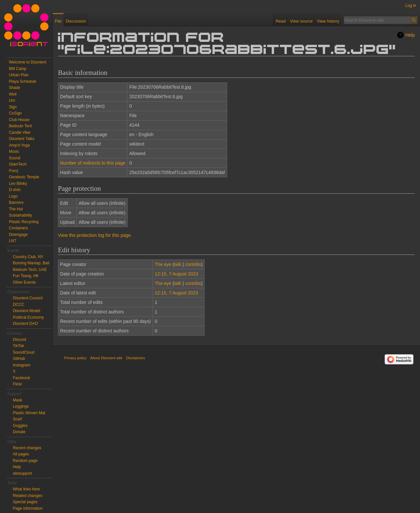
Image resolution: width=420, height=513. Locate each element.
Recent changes (27, 448)
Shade (15, 88)
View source (301, 21)
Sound (15, 158)
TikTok (18, 346)
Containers (18, 228)
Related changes (27, 496)
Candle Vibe (19, 133)
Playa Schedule (22, 81)
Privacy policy (75, 358)
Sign (13, 107)
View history (328, 21)
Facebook (21, 378)
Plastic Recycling (24, 222)
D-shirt (15, 190)
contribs (193, 264)
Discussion (76, 21)
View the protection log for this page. (95, 235)
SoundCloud (24, 352)
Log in (411, 6)
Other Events (24, 282)
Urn (12, 100)
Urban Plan (19, 75)
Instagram (21, 365)
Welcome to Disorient (27, 62)
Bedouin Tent (20, 126)
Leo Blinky (18, 184)
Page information (28, 508)
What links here (26, 489)
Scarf (17, 419)
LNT (13, 241)
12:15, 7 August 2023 (176, 274)
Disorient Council (28, 298)
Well (13, 94)
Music (14, 151)
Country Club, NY (28, 257)
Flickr (18, 384)
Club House (19, 120)
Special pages (25, 502)
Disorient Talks (22, 139)
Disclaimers (136, 358)
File (58, 21)
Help (410, 35)
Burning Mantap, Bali (31, 263)
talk (178, 264)
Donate (19, 432)
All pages (21, 454)
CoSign (15, 113)
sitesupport (22, 473)
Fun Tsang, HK (26, 276)
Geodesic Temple (24, 177)
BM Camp (18, 69)
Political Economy (28, 317)
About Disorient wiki (106, 358)
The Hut (16, 209)
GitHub (19, 359)
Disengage (18, 235)
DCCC (18, 305)
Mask (18, 400)
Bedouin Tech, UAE (30, 270)
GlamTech (18, 164)
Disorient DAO (25, 324)
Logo (13, 196)
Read (281, 21)
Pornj (13, 171)
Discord (19, 340)
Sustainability (20, 215)
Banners (16, 203)
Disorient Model (26, 311)
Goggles (20, 426)
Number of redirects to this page (93, 163)
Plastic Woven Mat (29, 413)
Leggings (21, 406)
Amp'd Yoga (19, 145)
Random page (25, 461)
